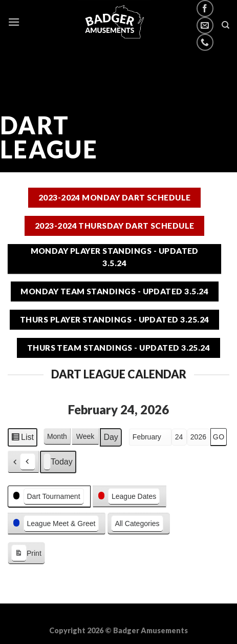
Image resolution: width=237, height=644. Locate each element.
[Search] (225, 25)
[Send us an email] (205, 25)
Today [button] (58, 462)
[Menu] (14, 22)
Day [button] (111, 437)
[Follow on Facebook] (205, 8)
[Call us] (205, 42)
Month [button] (57, 436)
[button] (23, 462)
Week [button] (85, 436)
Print (26, 554)
